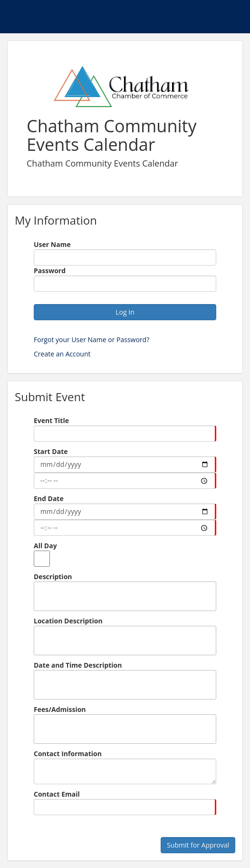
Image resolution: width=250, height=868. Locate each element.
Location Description (68, 621)
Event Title (51, 420)
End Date (49, 498)
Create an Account (62, 354)
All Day (45, 546)
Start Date (51, 451)
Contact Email (57, 794)
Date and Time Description (78, 665)
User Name (52, 244)
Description (53, 577)
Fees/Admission (60, 709)
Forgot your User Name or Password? (91, 340)
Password (50, 271)
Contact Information (68, 754)
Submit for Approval (198, 845)
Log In (125, 312)
